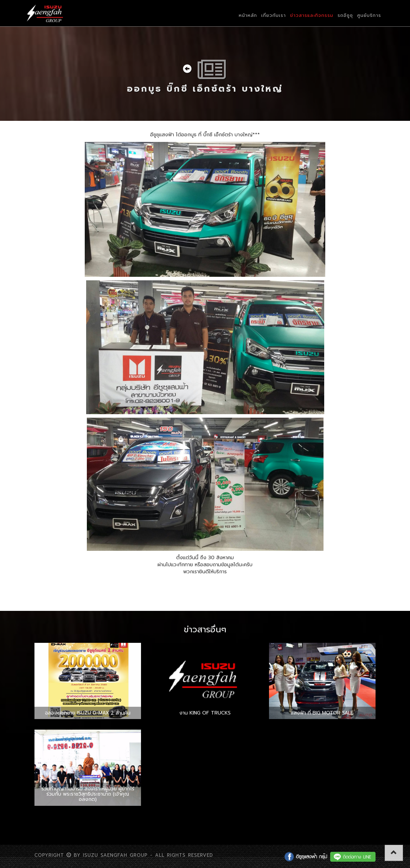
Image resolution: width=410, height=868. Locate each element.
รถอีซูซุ (345, 15)
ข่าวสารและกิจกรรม (312, 15)
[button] (394, 853)
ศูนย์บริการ (369, 15)
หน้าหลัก (248, 15)
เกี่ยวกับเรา (274, 15)
